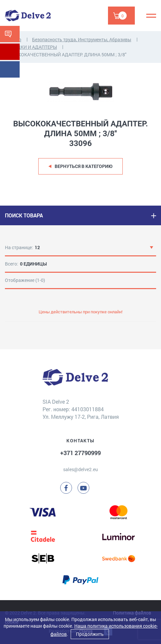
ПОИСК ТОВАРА (24, 215)
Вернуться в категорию (84, 166)
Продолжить (90, 634)
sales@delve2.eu (80, 469)
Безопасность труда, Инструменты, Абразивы (82, 39)
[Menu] (151, 16)
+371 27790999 (80, 453)
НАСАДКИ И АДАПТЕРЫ (31, 47)
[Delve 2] (28, 16)
